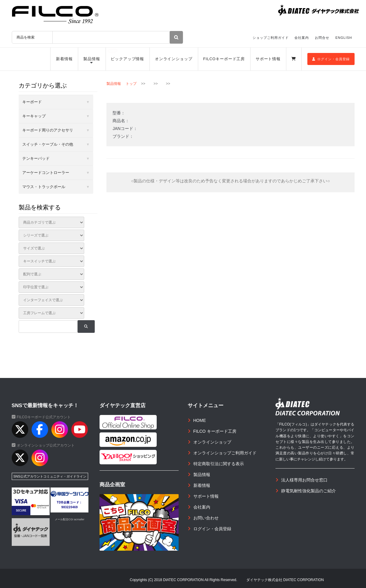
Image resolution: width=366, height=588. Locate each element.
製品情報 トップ (121, 84)
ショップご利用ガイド (271, 38)
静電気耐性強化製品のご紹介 (309, 491)
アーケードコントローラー (46, 173)
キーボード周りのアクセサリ (48, 130)
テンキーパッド (36, 158)
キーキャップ (34, 116)
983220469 (70, 507)
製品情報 (92, 59)
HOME (200, 420)
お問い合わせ (206, 518)
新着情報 (64, 59)
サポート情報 (268, 59)
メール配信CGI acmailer (69, 519)
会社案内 (302, 38)
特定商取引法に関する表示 (219, 464)
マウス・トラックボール (44, 187)
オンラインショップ (174, 59)
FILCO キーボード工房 (215, 431)
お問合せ (322, 38)
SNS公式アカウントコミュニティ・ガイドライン (50, 476)
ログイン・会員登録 (331, 59)
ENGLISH (344, 38)
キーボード (32, 102)
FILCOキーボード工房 (224, 59)
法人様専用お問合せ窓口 (304, 480)
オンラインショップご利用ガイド (225, 453)
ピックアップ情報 (127, 59)
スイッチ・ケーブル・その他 (48, 144)
